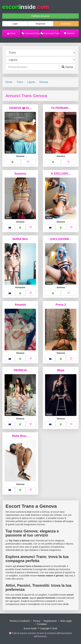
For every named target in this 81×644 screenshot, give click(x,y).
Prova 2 (61, 305)
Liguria (31, 82)
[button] (12, 162)
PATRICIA (20, 370)
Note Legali (66, 621)
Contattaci (42, 624)
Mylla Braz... (20, 436)
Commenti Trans (50, 33)
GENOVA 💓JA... (20, 108)
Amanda (20, 305)
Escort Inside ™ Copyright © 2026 (40, 628)
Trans (20, 82)
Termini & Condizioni (20, 621)
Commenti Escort (31, 33)
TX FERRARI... (61, 108)
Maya (61, 370)
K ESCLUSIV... (61, 174)
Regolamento (50, 621)
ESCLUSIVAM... (61, 239)
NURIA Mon (20, 239)
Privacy (37, 621)
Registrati (40, 24)
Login (15, 24)
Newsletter (66, 24)
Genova (44, 82)
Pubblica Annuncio (40, 16)
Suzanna (20, 174)
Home (11, 33)
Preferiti (69, 33)
